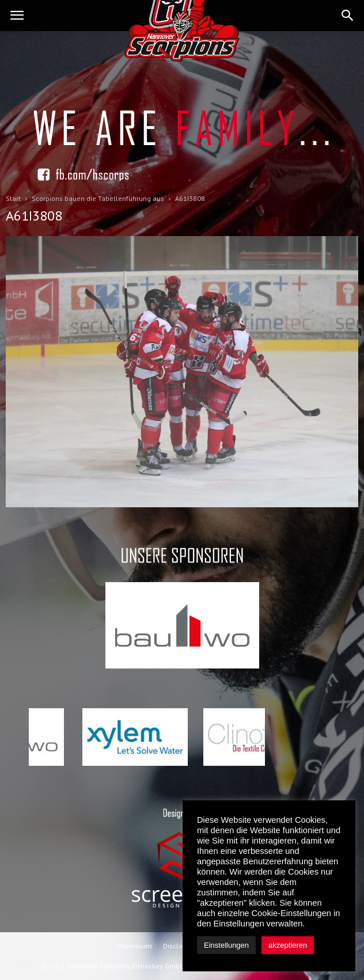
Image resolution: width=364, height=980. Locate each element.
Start (13, 198)
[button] (348, 16)
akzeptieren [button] (288, 945)
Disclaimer (180, 946)
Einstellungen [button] (226, 945)
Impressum (134, 946)
